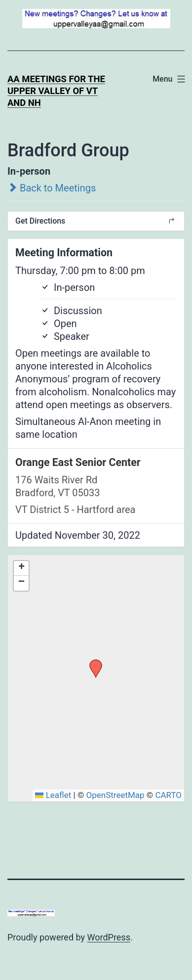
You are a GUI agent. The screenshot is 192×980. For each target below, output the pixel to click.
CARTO (168, 795)
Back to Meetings (52, 188)
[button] (92, 662)
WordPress (109, 937)
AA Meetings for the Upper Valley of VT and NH (56, 91)
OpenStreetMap (115, 795)
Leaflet (53, 795)
